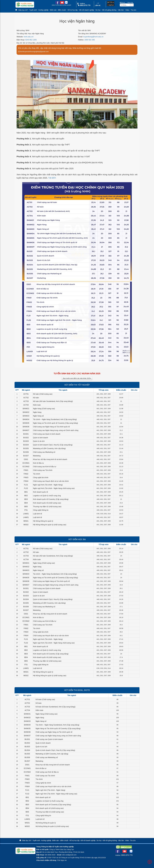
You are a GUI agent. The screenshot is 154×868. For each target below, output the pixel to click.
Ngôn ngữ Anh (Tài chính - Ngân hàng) (48, 485)
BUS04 (26, 445)
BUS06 (26, 452)
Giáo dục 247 (23, 10)
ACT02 (26, 398)
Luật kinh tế (37, 514)
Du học (98, 10)
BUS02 (26, 438)
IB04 (26, 503)
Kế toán (36, 398)
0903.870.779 (127, 855)
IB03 (26, 499)
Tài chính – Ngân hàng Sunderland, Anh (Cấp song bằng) (55, 419)
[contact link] (98, 6)
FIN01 (26, 470)
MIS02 (26, 525)
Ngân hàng (37, 412)
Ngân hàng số (38, 416)
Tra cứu (134, 10)
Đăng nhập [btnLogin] (130, 2)
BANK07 (26, 430)
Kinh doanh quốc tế (40, 492)
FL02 (26, 488)
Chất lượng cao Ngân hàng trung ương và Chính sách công (56, 430)
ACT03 (26, 401)
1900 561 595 (90, 40)
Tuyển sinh (33, 10)
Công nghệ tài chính (41, 478)
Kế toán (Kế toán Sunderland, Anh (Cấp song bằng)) (53, 401)
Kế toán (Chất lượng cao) (43, 394)
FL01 (26, 485)
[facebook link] (57, 4)
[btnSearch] (132, 5)
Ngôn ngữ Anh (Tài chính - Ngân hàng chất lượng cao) (54, 488)
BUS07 (26, 456)
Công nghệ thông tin (41, 510)
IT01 (26, 510)
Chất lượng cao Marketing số (44, 452)
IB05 (26, 507)
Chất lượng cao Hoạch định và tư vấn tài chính (51, 481)
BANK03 (26, 416)
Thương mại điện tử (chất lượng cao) (47, 507)
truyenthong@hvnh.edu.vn (93, 37)
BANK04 (26, 419)
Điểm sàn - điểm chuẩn (58, 10)
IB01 (26, 492)
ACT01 (26, 394)
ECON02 (26, 467)
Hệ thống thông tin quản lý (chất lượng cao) (50, 525)
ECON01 (26, 463)
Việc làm (121, 10)
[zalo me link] (66, 4)
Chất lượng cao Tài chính (43, 470)
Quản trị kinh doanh (41, 438)
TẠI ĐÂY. (52, 178)
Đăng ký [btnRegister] (122, 2)
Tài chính (37, 474)
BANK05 (26, 423)
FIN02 (26, 474)
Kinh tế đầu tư (38, 463)
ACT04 (26, 405)
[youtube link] (62, 4)
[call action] (84, 6)
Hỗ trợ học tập (73, 10)
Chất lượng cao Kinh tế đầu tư (45, 467)
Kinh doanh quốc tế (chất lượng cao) (47, 503)
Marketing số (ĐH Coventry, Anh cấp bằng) (49, 448)
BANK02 (26, 412)
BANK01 (26, 409)
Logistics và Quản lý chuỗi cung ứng (47, 496)
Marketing (37, 456)
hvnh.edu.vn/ (29, 37)
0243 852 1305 (31, 40)
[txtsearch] (125, 5)
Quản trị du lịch (39, 441)
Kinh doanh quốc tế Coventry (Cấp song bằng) (51, 499)
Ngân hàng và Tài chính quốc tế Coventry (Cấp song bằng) (56, 423)
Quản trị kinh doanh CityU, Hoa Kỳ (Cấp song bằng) (53, 445)
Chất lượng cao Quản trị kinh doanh (47, 434)
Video (127, 10)
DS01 (26, 459)
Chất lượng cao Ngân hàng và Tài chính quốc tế (51, 427)
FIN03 (26, 478)
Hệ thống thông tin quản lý (43, 521)
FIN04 (26, 481)
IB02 (26, 496)
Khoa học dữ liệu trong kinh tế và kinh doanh (50, 459)
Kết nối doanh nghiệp (87, 10)
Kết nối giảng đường (109, 10)
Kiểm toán (37, 405)
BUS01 (26, 434)
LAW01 (26, 514)
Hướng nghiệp (43, 10)
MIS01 (26, 521)
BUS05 (26, 448)
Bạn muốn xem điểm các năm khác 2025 (77, 378)
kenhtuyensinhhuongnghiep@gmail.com (33, 51)
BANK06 (26, 427)
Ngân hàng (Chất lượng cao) (44, 409)
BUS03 (26, 441)
